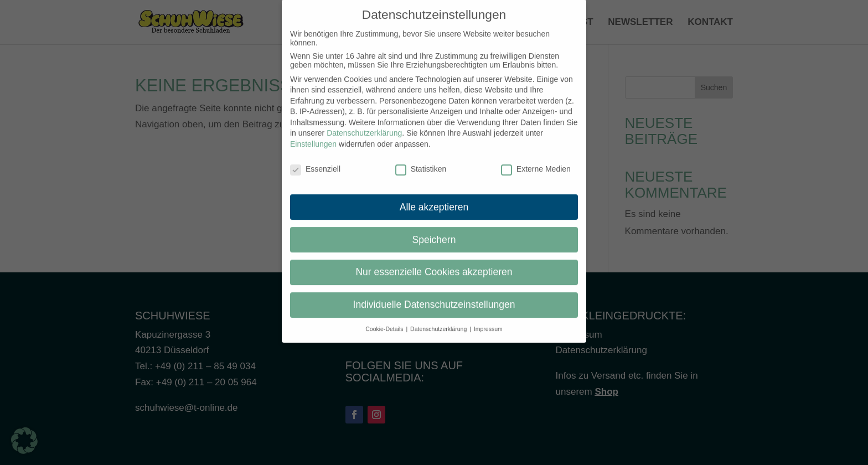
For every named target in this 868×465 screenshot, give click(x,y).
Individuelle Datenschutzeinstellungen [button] (434, 297)
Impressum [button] (488, 321)
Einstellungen (313, 136)
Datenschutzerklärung (364, 125)
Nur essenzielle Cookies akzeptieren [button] (434, 264)
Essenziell (315, 161)
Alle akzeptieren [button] (434, 199)
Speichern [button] (434, 231)
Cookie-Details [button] (385, 321)
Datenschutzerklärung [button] (439, 321)
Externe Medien (536, 161)
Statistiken (421, 161)
